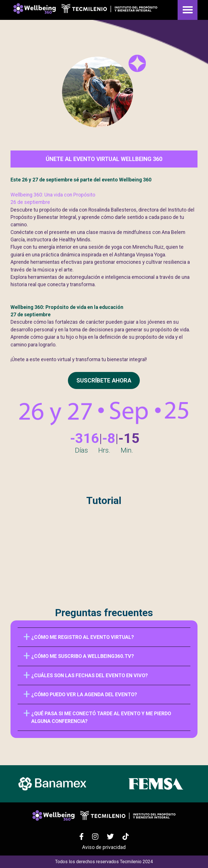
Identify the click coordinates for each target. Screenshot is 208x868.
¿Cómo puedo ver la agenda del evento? (84, 695)
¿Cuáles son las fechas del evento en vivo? (90, 675)
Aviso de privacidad (104, 847)
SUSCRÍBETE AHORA (104, 380)
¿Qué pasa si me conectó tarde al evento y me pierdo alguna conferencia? (101, 717)
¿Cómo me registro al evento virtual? (83, 637)
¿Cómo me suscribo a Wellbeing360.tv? (83, 656)
